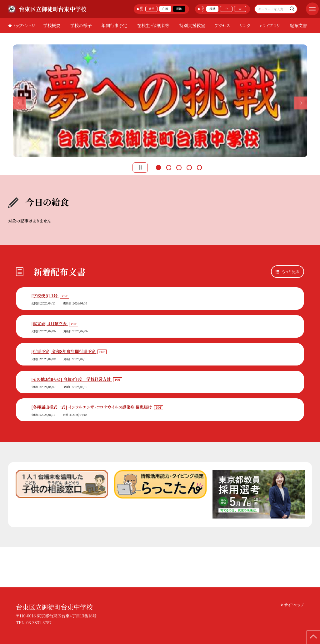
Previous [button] (19, 103)
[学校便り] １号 (45, 296)
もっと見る (291, 271)
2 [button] (169, 167)
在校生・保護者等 (153, 25)
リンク (245, 25)
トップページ (24, 25)
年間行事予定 (114, 25)
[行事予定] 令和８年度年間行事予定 (64, 351)
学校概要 (52, 25)
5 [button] (199, 167)
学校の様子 (81, 25)
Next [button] (301, 103)
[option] (160, 101)
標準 (212, 9)
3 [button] (179, 167)
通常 (152, 9)
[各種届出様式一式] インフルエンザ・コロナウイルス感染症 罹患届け (92, 407)
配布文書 (298, 25)
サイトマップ (294, 605)
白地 (165, 9)
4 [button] (189, 167)
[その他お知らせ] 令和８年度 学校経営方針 (72, 379)
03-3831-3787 (39, 623)
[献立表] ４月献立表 (49, 323)
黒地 (179, 9)
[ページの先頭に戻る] (313, 637)
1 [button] (158, 167)
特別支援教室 (192, 25)
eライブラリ (270, 25)
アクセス (222, 25)
